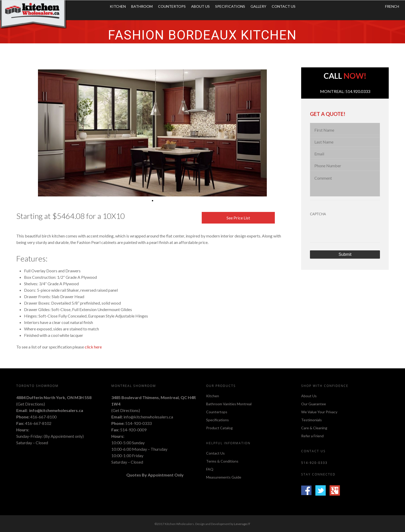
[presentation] (349, 230)
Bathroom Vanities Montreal (229, 404)
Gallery (258, 6)
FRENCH (392, 6)
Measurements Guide (224, 477)
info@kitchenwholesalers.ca (56, 410)
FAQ (210, 469)
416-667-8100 (43, 417)
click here (93, 347)
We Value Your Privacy (319, 412)
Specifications (230, 6)
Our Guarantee (314, 404)
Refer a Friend (312, 436)
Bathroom (142, 6)
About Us (200, 6)
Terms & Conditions (222, 461)
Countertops (172, 6)
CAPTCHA (318, 214)
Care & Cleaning (314, 428)
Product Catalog (219, 428)
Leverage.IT (242, 524)
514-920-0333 (138, 423)
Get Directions (31, 404)
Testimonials (311, 420)
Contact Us (284, 6)
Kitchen (118, 6)
